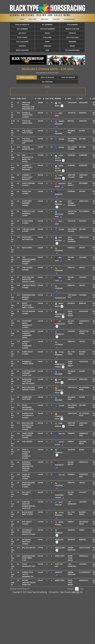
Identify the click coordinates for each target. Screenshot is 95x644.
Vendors (47, 46)
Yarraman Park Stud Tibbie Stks (29, 558)
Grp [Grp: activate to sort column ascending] (19, 99)
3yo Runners (22, 29)
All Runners (47, 25)
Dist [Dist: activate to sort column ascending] (39, 99)
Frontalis (84, 462)
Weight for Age (72, 29)
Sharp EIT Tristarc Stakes (26, 476)
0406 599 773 (77, 592)
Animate (58, 572)
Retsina (82, 139)
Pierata (71, 248)
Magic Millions (22, 50)
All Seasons (47, 82)
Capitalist (72, 103)
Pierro (71, 441)
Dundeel (71, 155)
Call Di (62, 434)
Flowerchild (85, 572)
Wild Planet (60, 548)
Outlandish (84, 211)
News (22, 19)
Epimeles (59, 194)
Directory (45, 19)
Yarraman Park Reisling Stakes (29, 297)
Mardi (82, 450)
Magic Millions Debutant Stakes (28, 485)
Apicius (82, 191)
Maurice (71, 303)
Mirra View (60, 556)
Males (47, 33)
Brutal (71, 121)
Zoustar (72, 113)
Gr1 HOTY (22, 33)
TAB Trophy (27, 441)
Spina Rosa (84, 201)
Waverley (59, 465)
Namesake (59, 540)
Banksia (83, 303)
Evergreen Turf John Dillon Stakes (28, 381)
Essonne (59, 133)
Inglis (72, 46)
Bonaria (83, 113)
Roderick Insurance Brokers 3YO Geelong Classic (28, 466)
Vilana (61, 139)
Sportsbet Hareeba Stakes (27, 203)
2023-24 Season (27, 77)
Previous (70, 589)
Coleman (59, 251)
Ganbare (59, 453)
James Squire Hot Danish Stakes (28, 435)
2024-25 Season (47, 77)
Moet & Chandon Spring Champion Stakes (26, 454)
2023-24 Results (22, 25)
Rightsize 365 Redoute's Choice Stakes (28, 279)
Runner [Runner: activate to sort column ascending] (58, 99)
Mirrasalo (84, 556)
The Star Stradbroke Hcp (28, 141)
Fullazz (83, 492)
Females (72, 33)
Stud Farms (22, 37)
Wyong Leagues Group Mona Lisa (29, 582)
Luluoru (83, 257)
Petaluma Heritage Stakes (26, 542)
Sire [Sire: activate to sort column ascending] (69, 99)
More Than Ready (70, 313)
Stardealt (60, 334)
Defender (83, 183)
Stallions (47, 37)
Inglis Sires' (27, 248)
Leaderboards (69, 19)
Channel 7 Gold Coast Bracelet (27, 167)
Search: (48, 90)
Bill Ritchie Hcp (29, 548)
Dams (47, 42)
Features (56, 19)
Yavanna (83, 295)
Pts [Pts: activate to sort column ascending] (51, 99)
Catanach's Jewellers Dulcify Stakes (29, 532)
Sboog (82, 248)
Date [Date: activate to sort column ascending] (13, 99)
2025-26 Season (68, 77)
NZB (47, 50)
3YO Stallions (22, 42)
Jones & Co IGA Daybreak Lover (28, 213)
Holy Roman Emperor (72, 203)
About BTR (32, 19)
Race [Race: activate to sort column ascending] (24, 99)
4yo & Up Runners (47, 29)
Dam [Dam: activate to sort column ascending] (81, 99)
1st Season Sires (72, 50)
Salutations (85, 548)
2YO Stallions (72, 37)
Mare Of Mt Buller (59, 158)
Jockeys (22, 46)
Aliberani (83, 155)
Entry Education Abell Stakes (28, 305)
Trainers (72, 42)
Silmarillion (60, 298)
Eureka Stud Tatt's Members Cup (28, 574)
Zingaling (83, 103)
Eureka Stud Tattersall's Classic (28, 415)
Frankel (71, 433)
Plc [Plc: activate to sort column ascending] (47, 99)
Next (82, 589)
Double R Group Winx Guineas (27, 115)
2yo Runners (72, 25)
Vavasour (84, 311)
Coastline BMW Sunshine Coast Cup (29, 373)
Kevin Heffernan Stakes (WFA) (28, 407)
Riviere (82, 131)
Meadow (83, 121)
